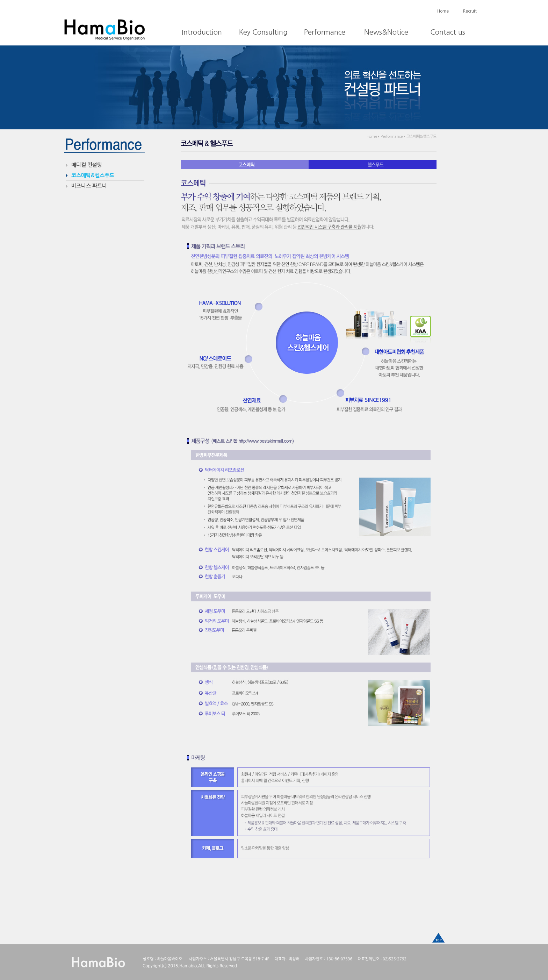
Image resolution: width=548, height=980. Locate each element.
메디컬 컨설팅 (87, 165)
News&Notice (386, 32)
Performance (325, 32)
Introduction (202, 32)
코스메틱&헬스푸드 (93, 175)
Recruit (470, 11)
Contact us (448, 32)
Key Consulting (263, 32)
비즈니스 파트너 (89, 186)
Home (443, 11)
